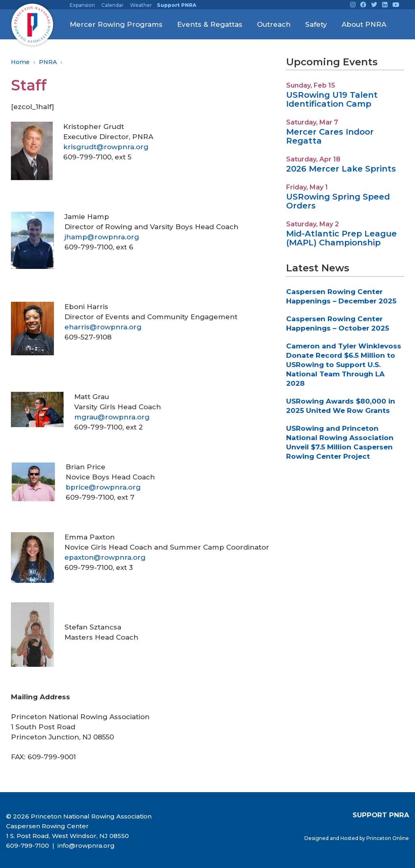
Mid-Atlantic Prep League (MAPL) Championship (341, 238)
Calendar (112, 5)
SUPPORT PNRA (381, 815)
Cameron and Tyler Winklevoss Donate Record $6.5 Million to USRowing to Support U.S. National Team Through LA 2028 (344, 365)
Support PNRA (176, 5)
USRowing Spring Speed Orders (338, 201)
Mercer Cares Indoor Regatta (330, 136)
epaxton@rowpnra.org (105, 557)
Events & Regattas (210, 24)
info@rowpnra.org (85, 845)
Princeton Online (388, 838)
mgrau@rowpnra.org (112, 417)
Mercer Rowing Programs (116, 24)
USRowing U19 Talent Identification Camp (332, 99)
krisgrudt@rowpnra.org (106, 147)
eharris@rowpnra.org (103, 327)
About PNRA (364, 24)
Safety (316, 24)
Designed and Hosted (332, 838)
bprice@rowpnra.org (103, 487)
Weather (141, 5)
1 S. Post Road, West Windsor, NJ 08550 (67, 836)
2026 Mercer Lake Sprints (341, 169)
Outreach (274, 24)
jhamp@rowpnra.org (102, 237)
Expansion (82, 5)
